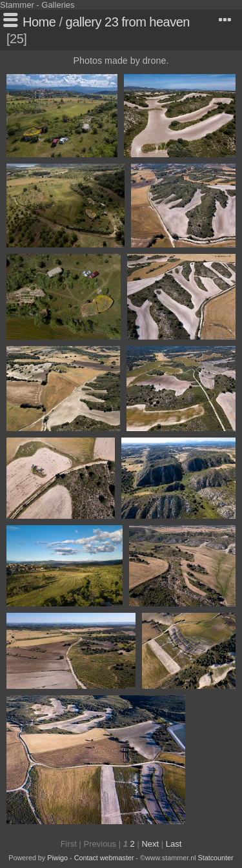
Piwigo (57, 858)
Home (39, 22)
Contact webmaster (104, 858)
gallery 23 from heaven (128, 22)
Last (174, 844)
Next (150, 844)
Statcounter (216, 858)
